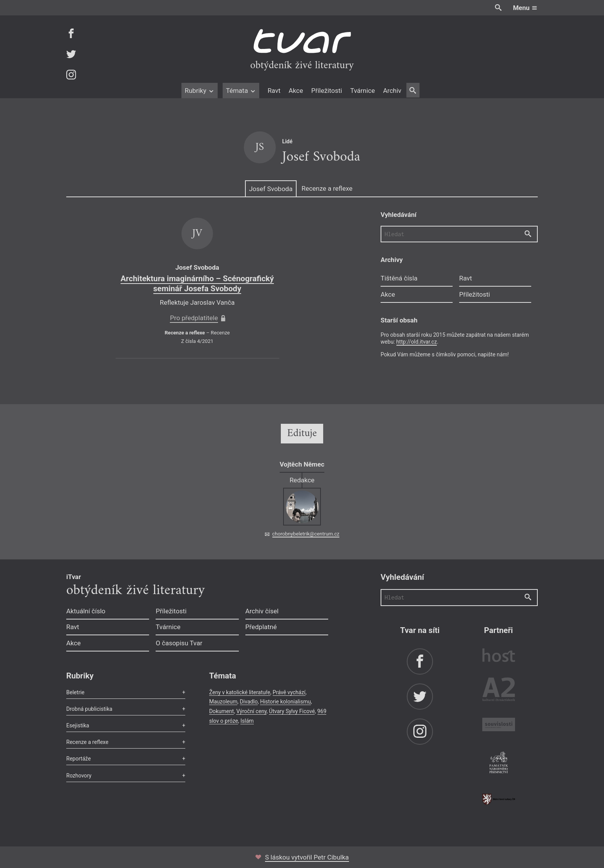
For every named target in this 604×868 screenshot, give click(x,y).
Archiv (392, 91)
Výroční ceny (251, 711)
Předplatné (261, 627)
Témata (241, 91)
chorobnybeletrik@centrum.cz (306, 534)
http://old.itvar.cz (417, 342)
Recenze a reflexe (327, 188)
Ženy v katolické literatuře (240, 692)
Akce (296, 91)
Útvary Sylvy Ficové (292, 711)
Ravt (274, 91)
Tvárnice (362, 91)
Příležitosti (327, 91)
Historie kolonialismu (285, 702)
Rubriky (199, 91)
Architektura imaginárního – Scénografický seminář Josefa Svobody (197, 284)
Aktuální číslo (86, 611)
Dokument (221, 711)
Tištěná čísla (399, 278)
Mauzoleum (223, 702)
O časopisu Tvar (179, 643)
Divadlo (249, 702)
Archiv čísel (262, 611)
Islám (247, 721)
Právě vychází (289, 692)
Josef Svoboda (271, 189)
